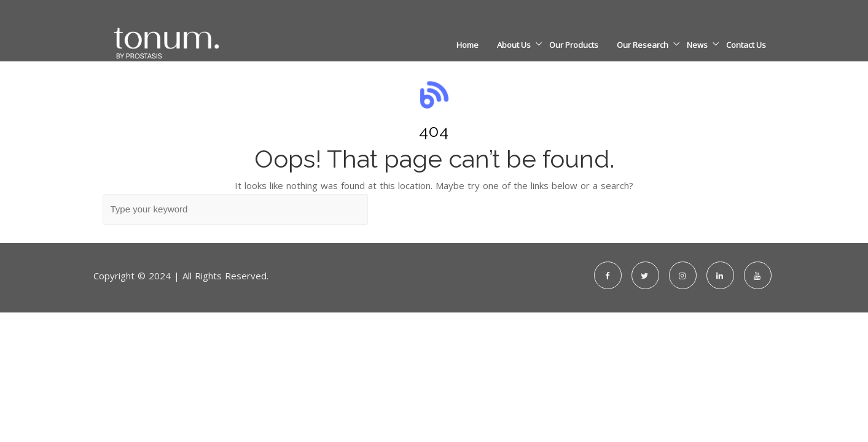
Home (467, 45)
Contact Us (746, 45)
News (697, 45)
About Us (514, 45)
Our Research (643, 45)
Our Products (574, 45)
